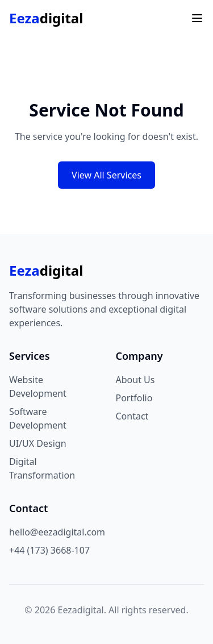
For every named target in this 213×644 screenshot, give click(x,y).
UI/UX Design (38, 443)
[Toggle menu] (197, 18)
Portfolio (134, 398)
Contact (132, 416)
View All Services (106, 175)
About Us (135, 380)
